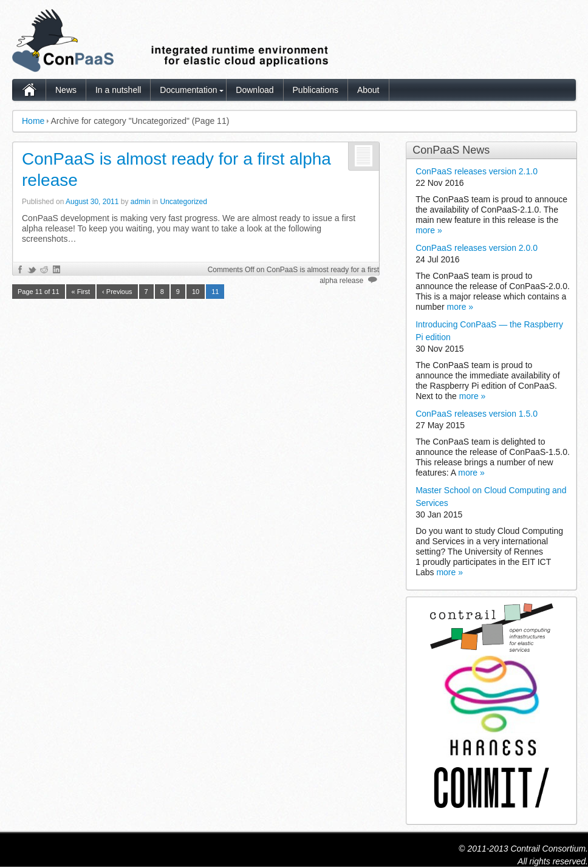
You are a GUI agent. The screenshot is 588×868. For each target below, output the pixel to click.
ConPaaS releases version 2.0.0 (477, 248)
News (66, 90)
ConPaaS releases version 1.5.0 (477, 414)
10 (196, 292)
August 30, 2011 (92, 202)
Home (33, 121)
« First (81, 292)
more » (429, 230)
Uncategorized (184, 202)
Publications (316, 90)
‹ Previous (117, 292)
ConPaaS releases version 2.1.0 (477, 171)
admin (141, 202)
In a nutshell (118, 90)
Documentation (188, 90)
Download (255, 90)
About (368, 90)
